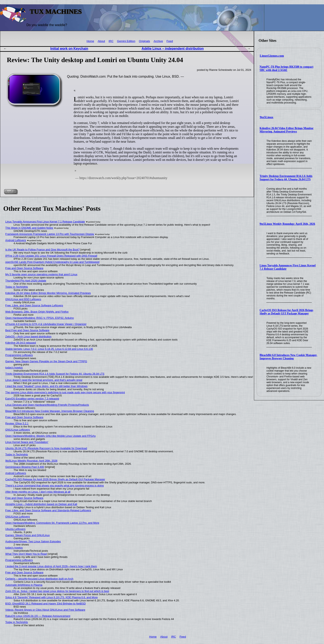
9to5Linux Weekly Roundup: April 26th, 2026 (287, 224)
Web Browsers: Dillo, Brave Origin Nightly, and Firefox (37, 312)
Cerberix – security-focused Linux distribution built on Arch (39, 579)
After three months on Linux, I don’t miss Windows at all (38, 492)
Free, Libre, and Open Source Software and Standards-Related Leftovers (48, 510)
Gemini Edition (126, 41)
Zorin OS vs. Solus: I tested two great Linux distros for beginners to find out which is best (57, 591)
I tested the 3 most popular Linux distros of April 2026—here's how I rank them (51, 566)
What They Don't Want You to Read (26, 554)
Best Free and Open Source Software (27, 330)
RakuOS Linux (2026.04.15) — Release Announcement (38, 616)
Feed (170, 41)
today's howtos (14, 368)
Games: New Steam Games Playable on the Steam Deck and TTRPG (46, 361)
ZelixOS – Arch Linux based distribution (28, 336)
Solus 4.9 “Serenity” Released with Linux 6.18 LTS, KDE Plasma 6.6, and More (52, 597)
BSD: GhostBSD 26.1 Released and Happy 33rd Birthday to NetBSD (46, 604)
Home (90, 41)
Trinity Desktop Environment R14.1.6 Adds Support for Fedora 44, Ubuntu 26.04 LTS (286, 178)
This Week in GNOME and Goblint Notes (29, 228)
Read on (11, 192)
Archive (158, 41)
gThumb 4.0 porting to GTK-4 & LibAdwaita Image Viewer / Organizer (46, 324)
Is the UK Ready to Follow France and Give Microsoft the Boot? (43, 250)
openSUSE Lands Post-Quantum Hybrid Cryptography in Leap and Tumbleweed (52, 262)
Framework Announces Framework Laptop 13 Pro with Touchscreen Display (50, 234)
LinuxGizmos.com (272, 56)
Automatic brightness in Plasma (24, 585)
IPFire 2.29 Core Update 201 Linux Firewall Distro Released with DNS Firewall (51, 256)
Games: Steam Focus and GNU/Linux (28, 535)
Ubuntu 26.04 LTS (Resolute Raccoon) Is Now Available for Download (46, 448)
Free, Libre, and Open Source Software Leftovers (34, 305)
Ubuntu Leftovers (15, 529)
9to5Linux (267, 117)
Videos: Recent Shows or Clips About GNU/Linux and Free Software (45, 610)
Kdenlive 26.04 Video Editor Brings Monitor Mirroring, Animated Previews (286, 130)
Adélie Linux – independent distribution (173, 49)
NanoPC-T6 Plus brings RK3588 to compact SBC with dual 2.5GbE (286, 68)
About (101, 41)
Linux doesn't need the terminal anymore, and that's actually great (44, 380)
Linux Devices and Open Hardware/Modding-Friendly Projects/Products (47, 405)
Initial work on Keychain (69, 49)
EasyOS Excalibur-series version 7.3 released (32, 399)
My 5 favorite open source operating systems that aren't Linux (41, 274)
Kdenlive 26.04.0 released (21, 343)
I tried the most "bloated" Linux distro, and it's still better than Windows (46, 386)
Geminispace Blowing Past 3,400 (25, 467)
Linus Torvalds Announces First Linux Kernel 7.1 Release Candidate (45, 222)
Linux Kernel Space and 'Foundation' (27, 442)
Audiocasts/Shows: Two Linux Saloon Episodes (33, 541)
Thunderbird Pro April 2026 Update (26, 281)
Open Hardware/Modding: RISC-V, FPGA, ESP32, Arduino (40, 318)
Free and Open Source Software (24, 268)
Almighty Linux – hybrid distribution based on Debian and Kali (41, 504)
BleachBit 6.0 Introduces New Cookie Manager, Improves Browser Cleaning (288, 357)
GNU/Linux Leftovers (18, 430)
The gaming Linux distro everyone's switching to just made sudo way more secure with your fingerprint (65, 392)
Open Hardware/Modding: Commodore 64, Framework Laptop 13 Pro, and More (52, 523)
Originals (144, 41)
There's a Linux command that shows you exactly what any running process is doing (55, 486)
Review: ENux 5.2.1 (17, 423)
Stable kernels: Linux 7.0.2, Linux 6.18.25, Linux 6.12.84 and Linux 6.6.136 (49, 349)
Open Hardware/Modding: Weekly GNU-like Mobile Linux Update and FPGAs (51, 436)
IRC (111, 41)
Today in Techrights (17, 287)
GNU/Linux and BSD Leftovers (23, 299)
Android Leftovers (16, 240)
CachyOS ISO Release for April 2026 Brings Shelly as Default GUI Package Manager (286, 312)
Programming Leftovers (19, 355)
